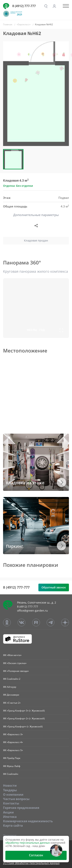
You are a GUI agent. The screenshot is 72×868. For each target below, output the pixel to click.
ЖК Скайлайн (11, 774)
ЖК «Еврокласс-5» (13, 750)
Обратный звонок (54, 587)
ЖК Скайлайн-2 (12, 679)
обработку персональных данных (28, 843)
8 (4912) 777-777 (24, 6)
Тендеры (10, 790)
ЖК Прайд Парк (12, 758)
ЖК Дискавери (11, 695)
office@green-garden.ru (32, 611)
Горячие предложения (21, 808)
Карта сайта (13, 826)
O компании (13, 795)
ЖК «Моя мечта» (12, 655)
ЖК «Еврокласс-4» (13, 742)
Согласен (36, 855)
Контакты (11, 803)
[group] (36, 94)
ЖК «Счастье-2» (12, 703)
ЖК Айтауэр (10, 687)
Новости (10, 786)
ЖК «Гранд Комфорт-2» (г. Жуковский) (24, 718)
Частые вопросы (16, 799)
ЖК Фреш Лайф (12, 766)
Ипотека (10, 817)
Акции (8, 812)
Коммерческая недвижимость (28, 821)
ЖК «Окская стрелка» (15, 663)
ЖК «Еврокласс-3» (13, 734)
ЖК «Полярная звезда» (16, 671)
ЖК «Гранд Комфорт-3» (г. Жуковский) (24, 711)
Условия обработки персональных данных (31, 863)
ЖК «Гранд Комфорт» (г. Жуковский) (23, 726)
